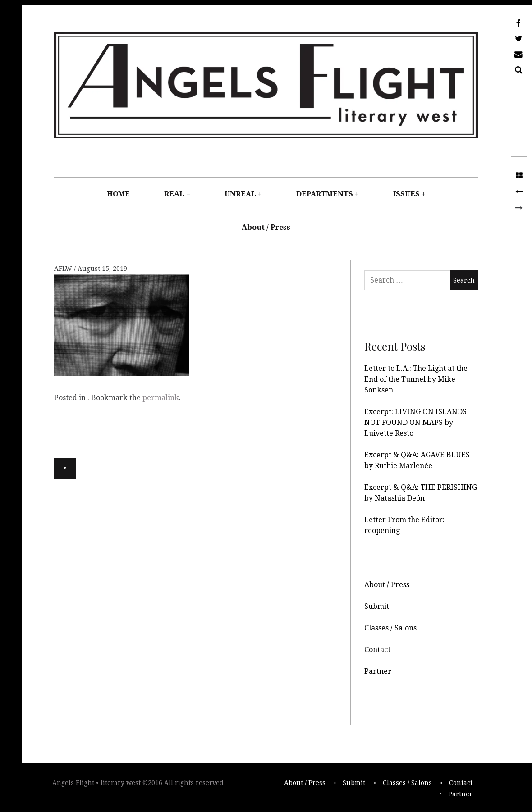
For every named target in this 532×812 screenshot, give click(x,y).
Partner (378, 671)
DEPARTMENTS (325, 194)
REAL (174, 194)
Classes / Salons (390, 628)
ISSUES (406, 194)
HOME (118, 194)
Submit (377, 606)
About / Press (266, 227)
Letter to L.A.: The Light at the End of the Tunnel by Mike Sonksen (416, 379)
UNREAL (240, 194)
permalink (161, 398)
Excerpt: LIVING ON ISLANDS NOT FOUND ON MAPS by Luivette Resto (415, 422)
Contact (377, 650)
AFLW (64, 269)
